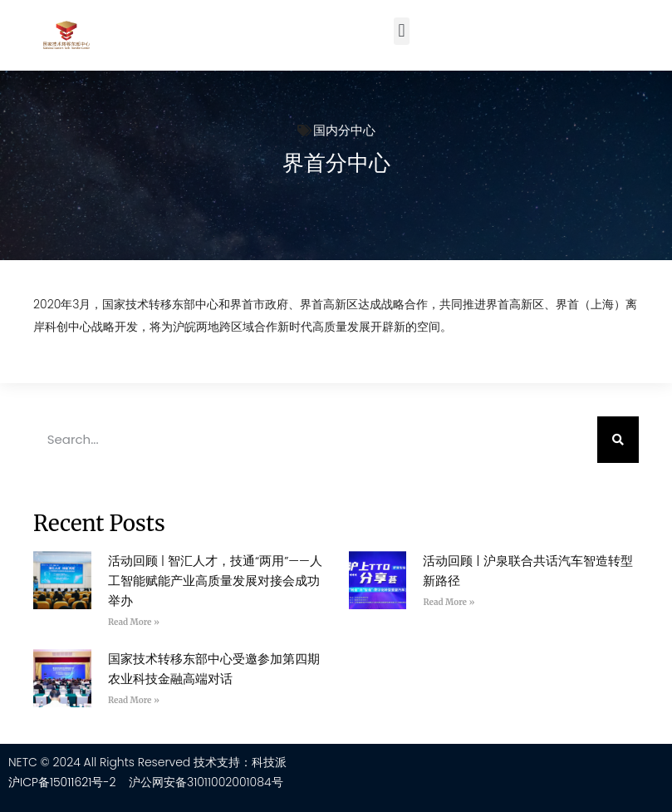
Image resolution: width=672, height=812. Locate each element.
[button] (402, 31)
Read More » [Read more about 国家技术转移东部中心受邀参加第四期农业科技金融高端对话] (134, 700)
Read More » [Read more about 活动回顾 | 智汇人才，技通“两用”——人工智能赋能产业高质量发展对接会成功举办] (134, 622)
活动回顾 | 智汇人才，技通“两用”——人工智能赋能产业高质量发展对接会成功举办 (215, 581)
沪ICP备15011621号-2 (62, 782)
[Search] (618, 440)
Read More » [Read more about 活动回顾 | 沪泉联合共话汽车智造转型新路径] (449, 602)
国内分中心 (344, 130)
